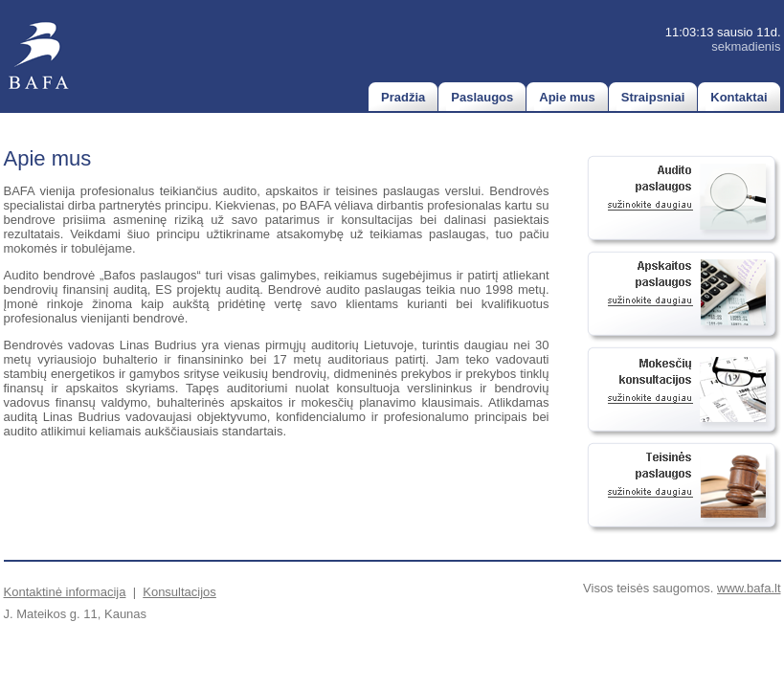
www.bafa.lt (749, 588)
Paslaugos (482, 97)
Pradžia (403, 97)
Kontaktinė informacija (65, 592)
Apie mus (567, 97)
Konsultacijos (179, 592)
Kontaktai (739, 97)
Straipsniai (653, 97)
